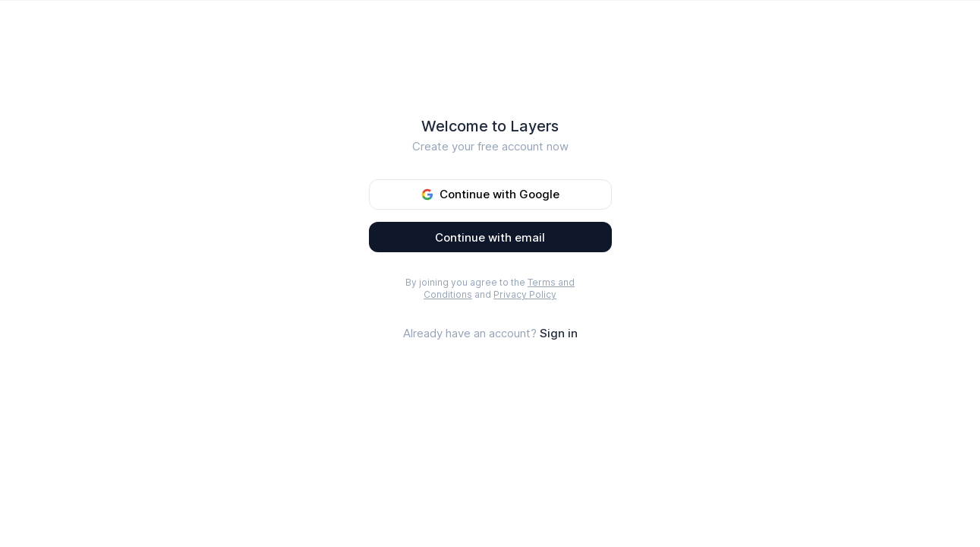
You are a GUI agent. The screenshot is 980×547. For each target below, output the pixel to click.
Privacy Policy (525, 294)
